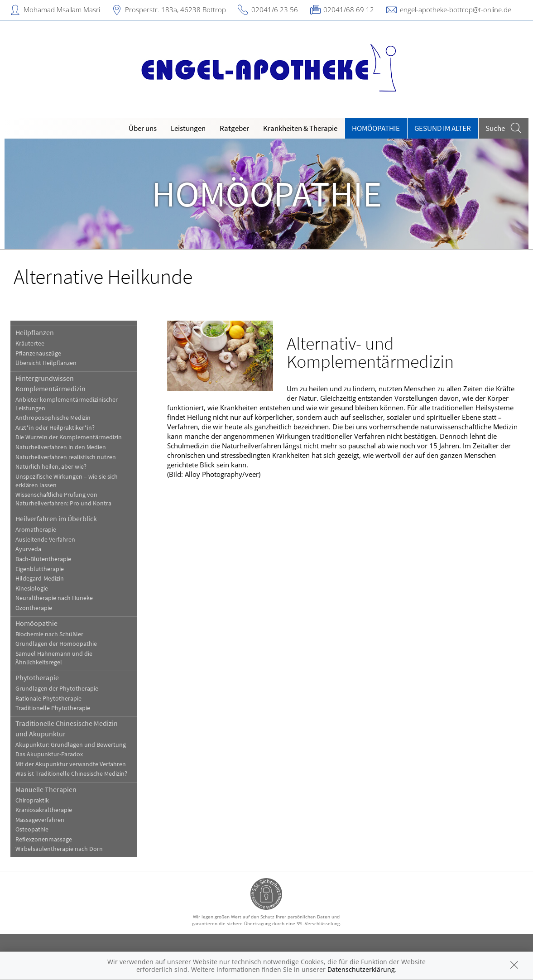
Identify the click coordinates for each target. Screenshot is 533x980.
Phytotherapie (37, 677)
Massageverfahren (40, 820)
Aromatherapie (36, 530)
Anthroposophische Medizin (53, 418)
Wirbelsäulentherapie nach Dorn (59, 849)
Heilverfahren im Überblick (56, 519)
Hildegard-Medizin (40, 579)
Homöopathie (376, 128)
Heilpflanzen (35, 332)
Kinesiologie (32, 588)
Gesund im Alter (443, 128)
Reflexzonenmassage (44, 839)
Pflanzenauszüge (38, 353)
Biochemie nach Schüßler (49, 634)
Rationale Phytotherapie (48, 699)
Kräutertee (30, 343)
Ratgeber (234, 128)
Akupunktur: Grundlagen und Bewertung (71, 745)
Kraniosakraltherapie (44, 810)
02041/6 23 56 (275, 10)
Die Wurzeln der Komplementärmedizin (69, 437)
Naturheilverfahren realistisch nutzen (66, 457)
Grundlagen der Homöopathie (56, 644)
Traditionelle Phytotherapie (53, 708)
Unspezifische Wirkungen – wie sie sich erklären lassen (67, 481)
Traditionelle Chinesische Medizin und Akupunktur (67, 728)
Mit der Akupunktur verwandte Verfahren (71, 764)
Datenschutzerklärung (361, 969)
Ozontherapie (34, 608)
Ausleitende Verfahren (45, 540)
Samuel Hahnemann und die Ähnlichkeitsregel (54, 658)
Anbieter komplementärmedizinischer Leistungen (67, 404)
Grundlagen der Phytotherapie (57, 689)
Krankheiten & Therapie (300, 128)
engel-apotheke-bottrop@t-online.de (456, 10)
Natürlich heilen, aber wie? (51, 467)
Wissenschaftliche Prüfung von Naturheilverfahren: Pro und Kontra (63, 499)
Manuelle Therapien (46, 789)
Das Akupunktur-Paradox (49, 754)
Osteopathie (32, 829)
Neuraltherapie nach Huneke (54, 598)
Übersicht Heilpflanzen (46, 363)
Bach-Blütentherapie (43, 559)
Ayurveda (28, 549)
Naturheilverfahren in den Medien (61, 447)
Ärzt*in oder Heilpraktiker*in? (55, 428)
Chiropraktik (32, 800)
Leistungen (188, 128)
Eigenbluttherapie (40, 569)
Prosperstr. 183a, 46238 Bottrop (175, 10)
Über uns (143, 128)
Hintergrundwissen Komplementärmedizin (50, 383)
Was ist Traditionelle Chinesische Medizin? (71, 774)
